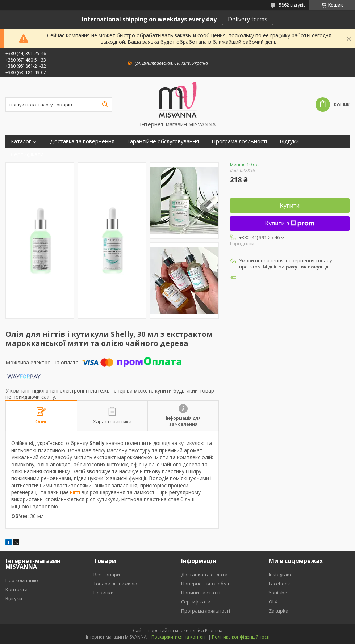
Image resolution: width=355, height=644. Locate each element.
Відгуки (289, 141)
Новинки (104, 593)
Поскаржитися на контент (179, 637)
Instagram (280, 575)
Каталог (21, 141)
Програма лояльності (239, 141)
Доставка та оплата (204, 575)
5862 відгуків (292, 5)
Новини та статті (201, 593)
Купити (290, 206)
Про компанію (22, 580)
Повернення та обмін (206, 584)
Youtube (278, 593)
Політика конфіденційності (241, 637)
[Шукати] (105, 105)
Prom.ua (214, 630)
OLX (273, 602)
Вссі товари (107, 575)
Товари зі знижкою (115, 584)
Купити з (290, 223)
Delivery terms (248, 19)
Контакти (16, 589)
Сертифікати (27, 154)
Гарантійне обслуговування (163, 141)
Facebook (279, 584)
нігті (75, 492)
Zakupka (279, 611)
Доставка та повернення (82, 141)
